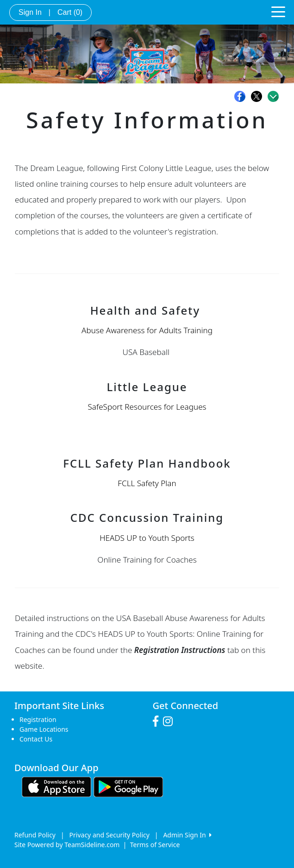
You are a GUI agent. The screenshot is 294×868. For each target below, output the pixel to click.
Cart (70, 12)
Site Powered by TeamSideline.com (67, 845)
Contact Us (36, 739)
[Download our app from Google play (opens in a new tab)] (128, 786)
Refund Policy (35, 835)
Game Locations (44, 729)
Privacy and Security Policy (109, 835)
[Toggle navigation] (278, 11)
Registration (38, 719)
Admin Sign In (187, 835)
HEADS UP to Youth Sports (147, 538)
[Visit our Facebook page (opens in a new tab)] (158, 722)
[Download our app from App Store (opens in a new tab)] (56, 786)
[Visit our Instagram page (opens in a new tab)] (170, 722)
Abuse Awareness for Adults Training (147, 330)
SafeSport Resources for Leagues (147, 407)
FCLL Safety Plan (147, 483)
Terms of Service (155, 845)
